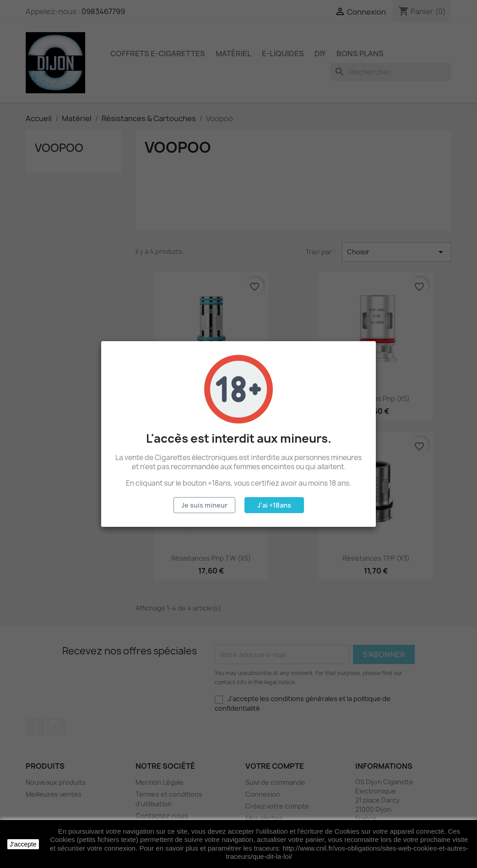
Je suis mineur (204, 505)
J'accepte (23, 844)
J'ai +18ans (274, 505)
